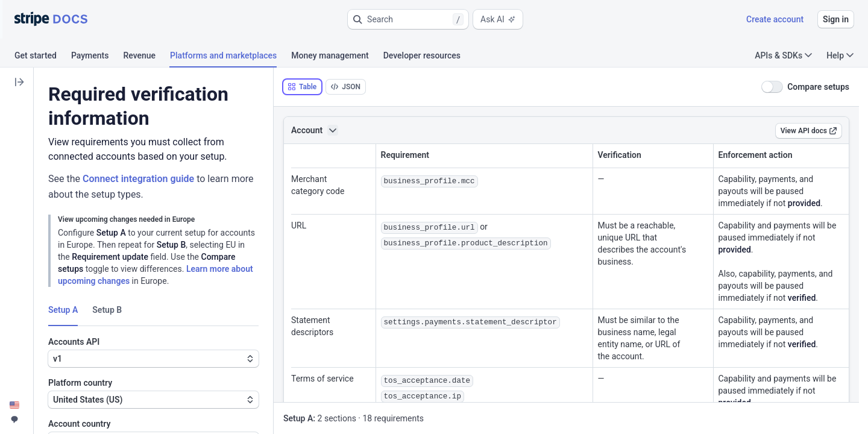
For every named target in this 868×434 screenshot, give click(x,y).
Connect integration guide (138, 179)
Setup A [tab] (63, 310)
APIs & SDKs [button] (783, 55)
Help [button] (840, 55)
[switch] (772, 87)
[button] (408, 19)
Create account (775, 19)
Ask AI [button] (498, 19)
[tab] (43, 57)
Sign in (836, 19)
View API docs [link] (809, 131)
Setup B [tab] (107, 310)
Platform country (80, 383)
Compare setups (818, 87)
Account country (79, 424)
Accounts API (74, 342)
